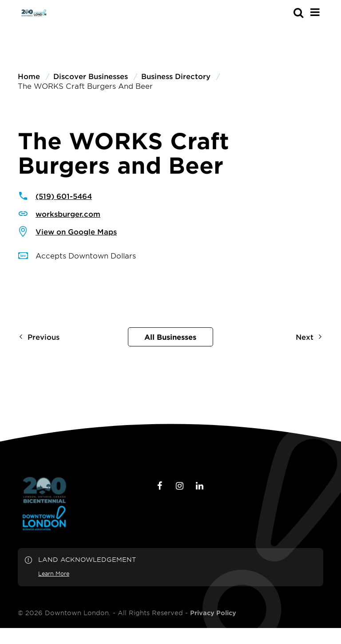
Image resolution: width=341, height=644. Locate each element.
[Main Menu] (315, 12)
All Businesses (170, 337)
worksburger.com (68, 214)
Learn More (54, 573)
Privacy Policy (213, 613)
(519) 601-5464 (64, 196)
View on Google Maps (76, 231)
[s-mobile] (282, 12)
